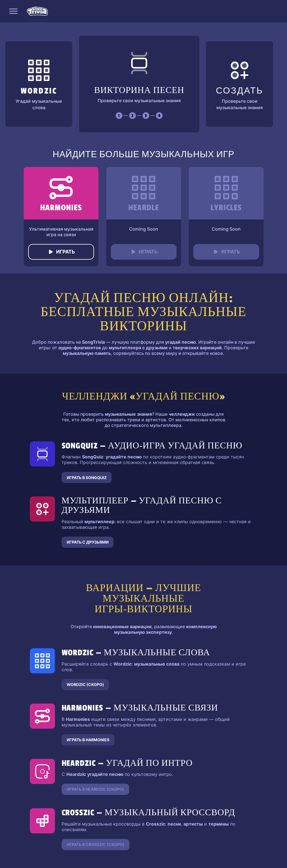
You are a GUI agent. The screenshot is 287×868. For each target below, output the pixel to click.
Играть (61, 252)
